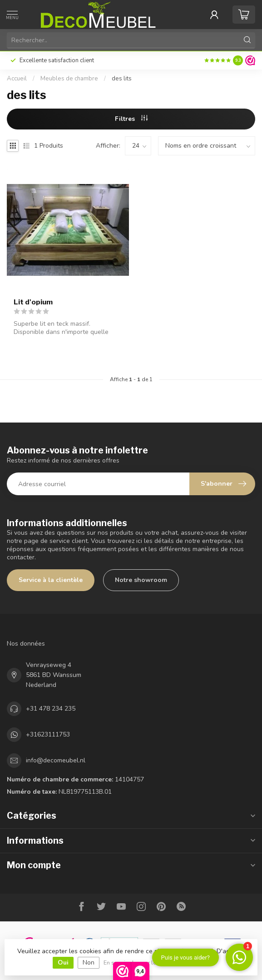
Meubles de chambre (69, 79)
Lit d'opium (33, 302)
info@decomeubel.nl (56, 760)
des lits (122, 79)
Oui (63, 963)
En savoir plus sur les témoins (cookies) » (158, 963)
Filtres (131, 119)
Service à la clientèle (51, 580)
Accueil (17, 79)
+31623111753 (48, 734)
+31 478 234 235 (51, 709)
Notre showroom (141, 580)
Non (89, 963)
